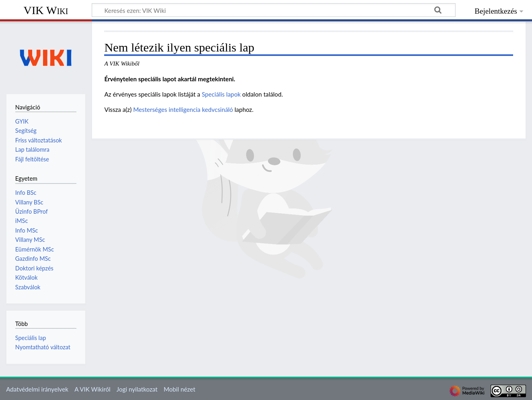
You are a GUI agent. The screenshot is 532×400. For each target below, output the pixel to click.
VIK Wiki (46, 10)
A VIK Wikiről (92, 389)
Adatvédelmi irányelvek (37, 389)
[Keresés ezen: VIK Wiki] (274, 10)
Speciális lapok (221, 94)
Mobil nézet (180, 389)
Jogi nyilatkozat (137, 389)
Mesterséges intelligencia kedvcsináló (183, 109)
